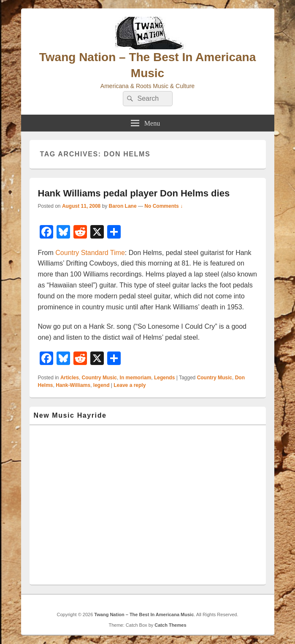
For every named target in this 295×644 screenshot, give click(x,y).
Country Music (99, 378)
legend (101, 385)
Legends (164, 378)
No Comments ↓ (164, 206)
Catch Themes (170, 625)
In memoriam (136, 378)
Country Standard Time (90, 253)
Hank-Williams (73, 385)
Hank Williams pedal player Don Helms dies (134, 193)
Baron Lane (123, 206)
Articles (70, 378)
